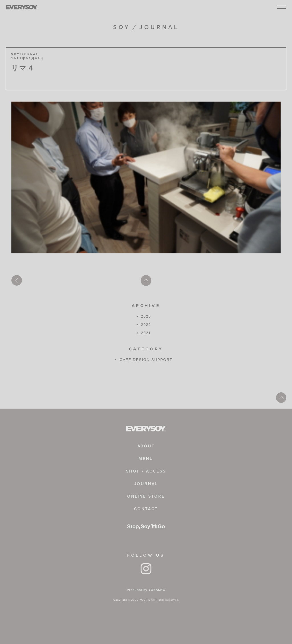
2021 (146, 333)
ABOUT (146, 446)
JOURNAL (146, 484)
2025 (146, 316)
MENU (146, 459)
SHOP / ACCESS (146, 471)
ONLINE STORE (146, 496)
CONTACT (146, 509)
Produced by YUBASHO (146, 590)
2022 (146, 325)
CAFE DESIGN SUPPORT (146, 360)
